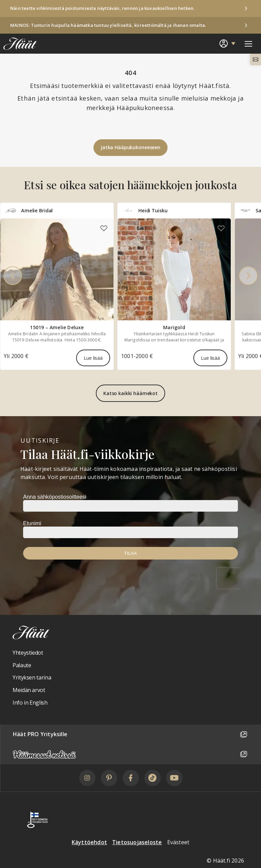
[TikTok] (153, 778)
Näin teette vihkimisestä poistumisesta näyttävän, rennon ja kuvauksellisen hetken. (102, 8)
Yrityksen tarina (32, 677)
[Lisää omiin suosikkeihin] (104, 228)
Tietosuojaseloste (137, 842)
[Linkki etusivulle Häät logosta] (19, 43)
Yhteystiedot (28, 653)
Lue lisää (93, 358)
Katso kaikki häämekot (130, 393)
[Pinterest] (109, 778)
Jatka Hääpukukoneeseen (130, 147)
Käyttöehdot (89, 842)
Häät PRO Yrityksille (131, 734)
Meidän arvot (29, 690)
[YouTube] (174, 778)
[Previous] (13, 276)
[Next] (248, 276)
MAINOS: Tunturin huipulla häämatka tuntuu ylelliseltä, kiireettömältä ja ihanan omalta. (108, 25)
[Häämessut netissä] (131, 754)
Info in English (30, 703)
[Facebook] (131, 778)
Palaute (22, 665)
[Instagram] (87, 778)
